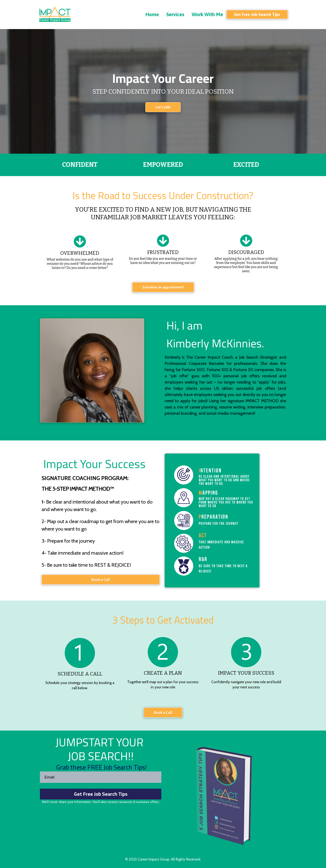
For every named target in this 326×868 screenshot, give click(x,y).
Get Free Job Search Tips (101, 794)
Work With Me (207, 14)
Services (175, 14)
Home (152, 14)
